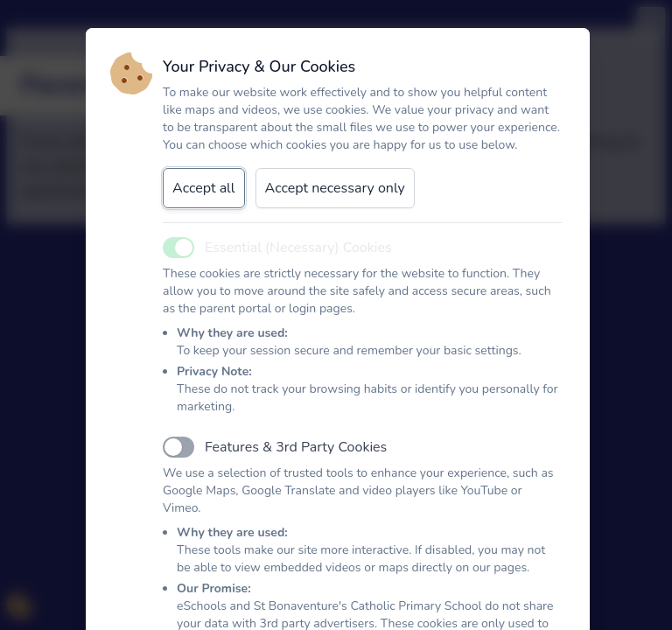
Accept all (204, 188)
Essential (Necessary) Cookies (298, 248)
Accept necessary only (335, 188)
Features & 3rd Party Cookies (296, 447)
